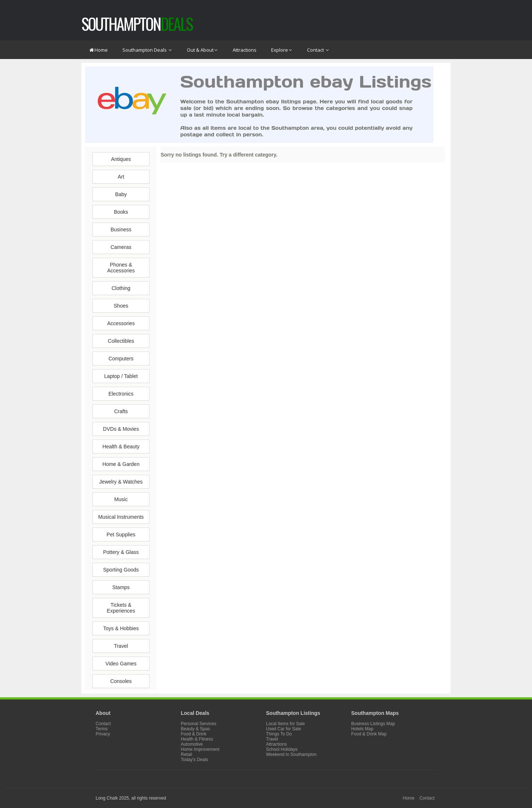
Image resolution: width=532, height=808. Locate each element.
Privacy (103, 734)
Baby (121, 194)
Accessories (121, 323)
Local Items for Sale (285, 724)
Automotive (192, 744)
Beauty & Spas (195, 729)
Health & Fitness (197, 739)
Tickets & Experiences (121, 608)
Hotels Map (363, 729)
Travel (121, 646)
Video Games (121, 664)
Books (121, 212)
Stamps (121, 587)
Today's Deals (195, 760)
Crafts (121, 411)
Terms (102, 729)
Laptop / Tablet (121, 376)
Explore (282, 50)
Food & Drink (194, 734)
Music (121, 499)
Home (98, 50)
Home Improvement (200, 749)
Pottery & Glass (121, 552)
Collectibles (121, 341)
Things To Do (279, 734)
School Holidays (282, 749)
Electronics (121, 394)
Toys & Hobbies (121, 628)
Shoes (121, 306)
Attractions (245, 50)
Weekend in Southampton (291, 754)
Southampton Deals (147, 50)
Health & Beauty (121, 447)
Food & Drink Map (369, 734)
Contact (318, 50)
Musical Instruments (121, 517)
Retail (187, 754)
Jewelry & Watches (121, 482)
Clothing (121, 288)
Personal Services (199, 724)
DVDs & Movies (121, 429)
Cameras (121, 247)
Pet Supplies (121, 535)
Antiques (121, 159)
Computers (121, 359)
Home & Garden (121, 464)
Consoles (121, 681)
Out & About (202, 50)
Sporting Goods (121, 570)
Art (121, 177)
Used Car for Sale (283, 729)
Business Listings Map (373, 724)
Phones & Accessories (121, 268)
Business (121, 229)
